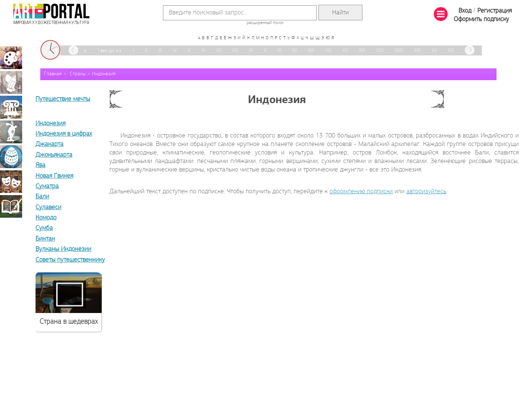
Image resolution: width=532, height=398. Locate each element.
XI (279, 51)
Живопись (11, 58)
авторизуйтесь (426, 192)
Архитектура (11, 107)
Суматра (47, 186)
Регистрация (495, 11)
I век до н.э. (110, 51)
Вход (465, 11)
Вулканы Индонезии (63, 249)
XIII (311, 51)
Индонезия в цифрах (64, 134)
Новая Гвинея (54, 176)
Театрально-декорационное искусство (11, 181)
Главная (53, 74)
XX (434, 51)
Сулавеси (48, 207)
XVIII (399, 51)
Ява (40, 165)
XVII (380, 51)
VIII (235, 51)
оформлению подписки (361, 192)
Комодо (46, 218)
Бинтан (45, 239)
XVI (362, 51)
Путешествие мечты (63, 99)
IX (251, 51)
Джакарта (50, 144)
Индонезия (104, 74)
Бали (42, 197)
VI (203, 51)
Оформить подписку (481, 19)
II (146, 51)
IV (175, 51)
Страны (78, 74)
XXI (451, 51)
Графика (11, 82)
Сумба (44, 228)
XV (345, 51)
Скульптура (11, 132)
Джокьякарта (54, 155)
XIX (417, 51)
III (160, 51)
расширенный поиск (265, 23)
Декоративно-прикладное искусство (11, 157)
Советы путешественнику (70, 260)
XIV (328, 51)
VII (219, 51)
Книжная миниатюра (11, 206)
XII (295, 51)
